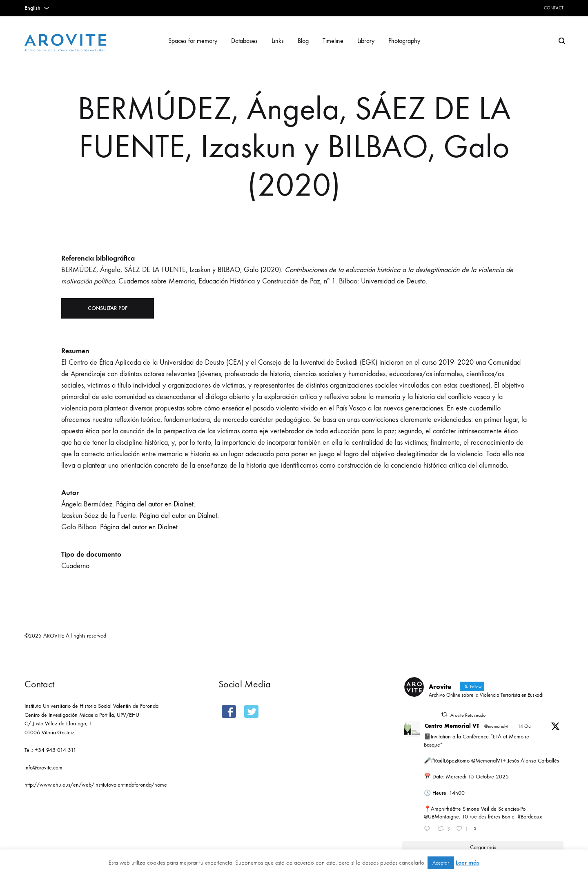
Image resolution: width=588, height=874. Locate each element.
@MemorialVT (487, 761)
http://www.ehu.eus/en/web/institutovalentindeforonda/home (96, 785)
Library (366, 41)
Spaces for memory (193, 41)
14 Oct (525, 726)
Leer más (468, 863)
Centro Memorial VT (452, 726)
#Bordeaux (530, 817)
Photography (404, 41)
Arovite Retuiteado (468, 715)
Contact (554, 8)
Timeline (333, 41)
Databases (244, 41)
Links (278, 41)
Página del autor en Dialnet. (156, 504)
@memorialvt (496, 726)
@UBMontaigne (441, 817)
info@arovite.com (43, 768)
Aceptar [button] (441, 863)
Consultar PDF (108, 308)
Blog (303, 41)
